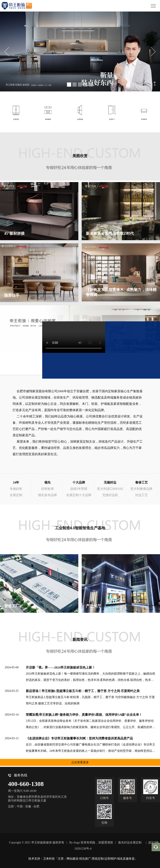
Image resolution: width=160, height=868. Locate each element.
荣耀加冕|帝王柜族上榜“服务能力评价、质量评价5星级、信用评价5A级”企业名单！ (84, 715)
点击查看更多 (80, 762)
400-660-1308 (26, 784)
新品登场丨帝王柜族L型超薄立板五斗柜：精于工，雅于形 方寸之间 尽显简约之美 (83, 691)
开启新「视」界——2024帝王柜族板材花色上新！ (60, 667)
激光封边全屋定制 (130, 843)
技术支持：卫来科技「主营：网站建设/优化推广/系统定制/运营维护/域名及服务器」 (83, 859)
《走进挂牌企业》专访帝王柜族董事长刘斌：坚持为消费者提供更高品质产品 (79, 738)
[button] (69, 85)
